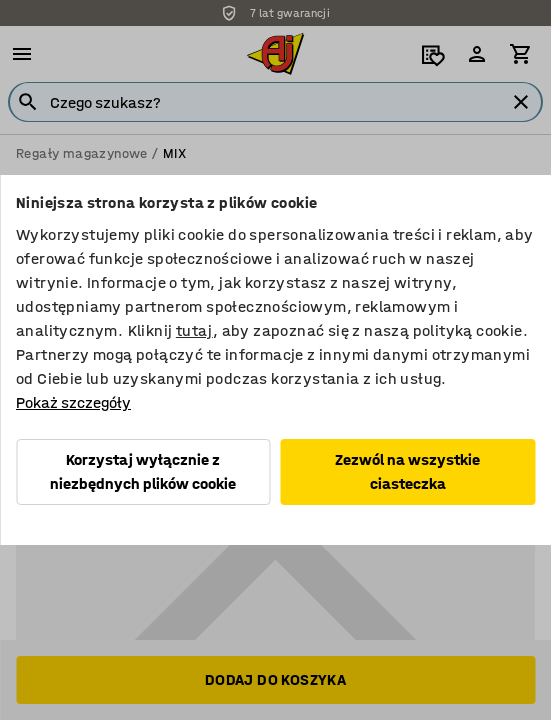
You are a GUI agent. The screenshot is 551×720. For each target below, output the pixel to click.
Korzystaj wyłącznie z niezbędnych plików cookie (143, 471)
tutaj (194, 330)
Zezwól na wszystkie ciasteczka (407, 471)
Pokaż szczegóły (73, 402)
